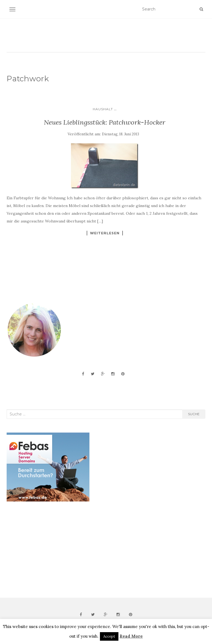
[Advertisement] (48, 550)
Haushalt (103, 109)
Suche (194, 414)
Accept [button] (109, 636)
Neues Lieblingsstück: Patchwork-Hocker (105, 122)
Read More (131, 636)
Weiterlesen (105, 233)
